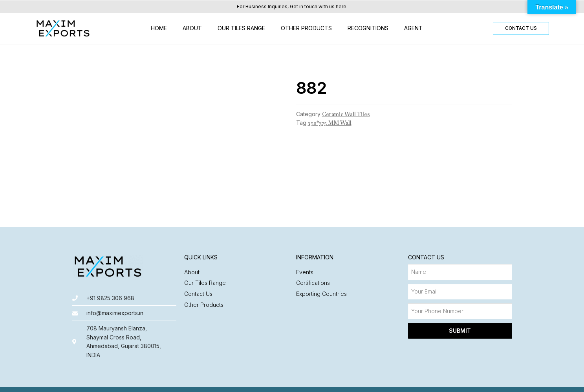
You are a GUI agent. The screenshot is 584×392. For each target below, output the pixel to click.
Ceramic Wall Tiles (346, 114)
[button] (521, 28)
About (192, 28)
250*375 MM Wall (330, 123)
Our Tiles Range (241, 28)
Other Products (306, 28)
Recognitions (368, 28)
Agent (413, 28)
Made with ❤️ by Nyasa (481, 382)
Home (159, 28)
